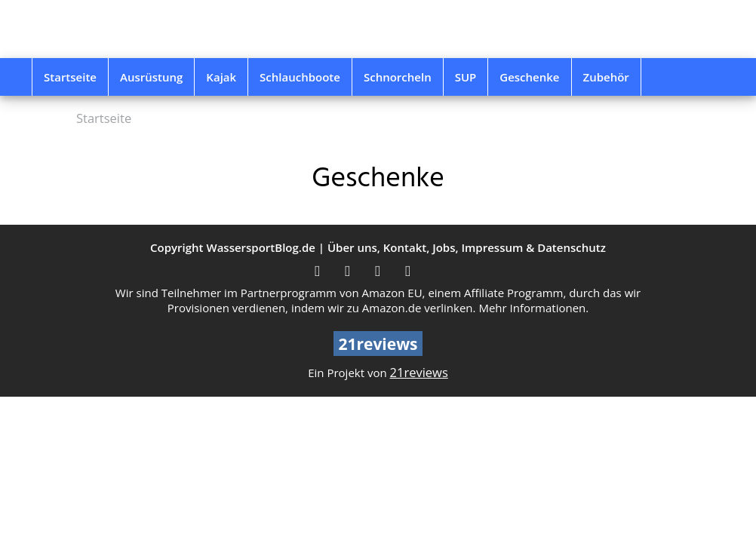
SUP (466, 77)
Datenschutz (572, 247)
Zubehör (606, 77)
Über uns (352, 247)
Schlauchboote (300, 77)
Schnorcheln (398, 77)
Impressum (492, 247)
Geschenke (529, 77)
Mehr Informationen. (533, 308)
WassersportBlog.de (260, 247)
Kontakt (405, 247)
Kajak (221, 77)
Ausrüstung (151, 77)
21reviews (419, 372)
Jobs (444, 247)
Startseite (70, 77)
